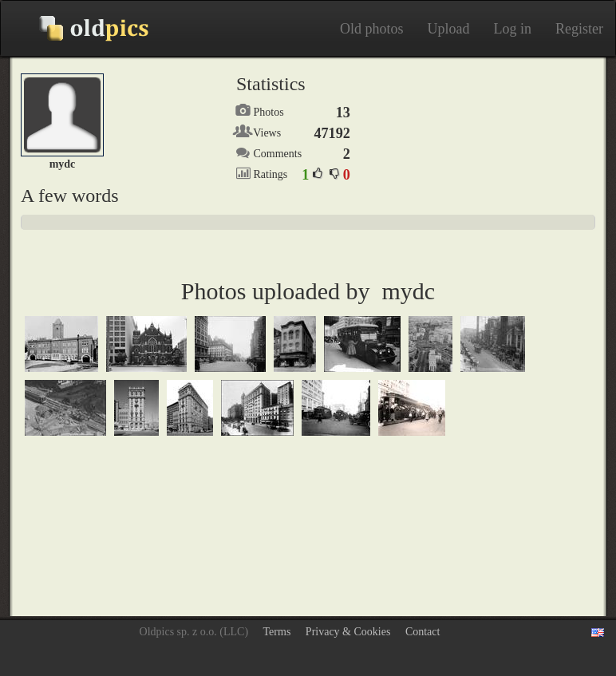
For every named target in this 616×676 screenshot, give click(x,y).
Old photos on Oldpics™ (81, 29)
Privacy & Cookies (348, 632)
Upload (449, 29)
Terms (277, 632)
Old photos (372, 29)
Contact (423, 632)
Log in (513, 29)
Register (579, 29)
